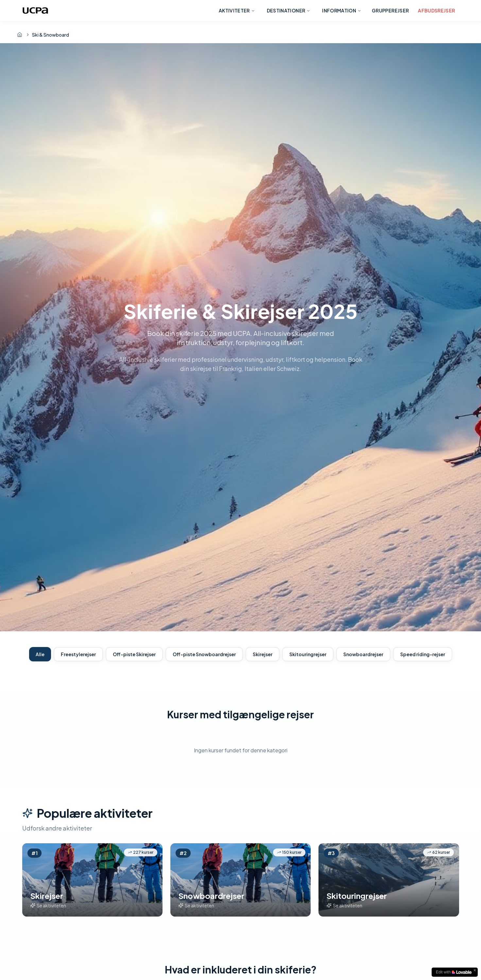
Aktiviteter (237, 10)
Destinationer (289, 10)
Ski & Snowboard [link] (51, 35)
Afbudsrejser (436, 10)
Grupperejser (390, 10)
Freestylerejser (78, 654)
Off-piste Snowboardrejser (204, 654)
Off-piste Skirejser (134, 654)
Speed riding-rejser (423, 654)
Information (342, 10)
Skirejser (263, 654)
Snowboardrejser (363, 654)
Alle (40, 654)
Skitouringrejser (308, 654)
